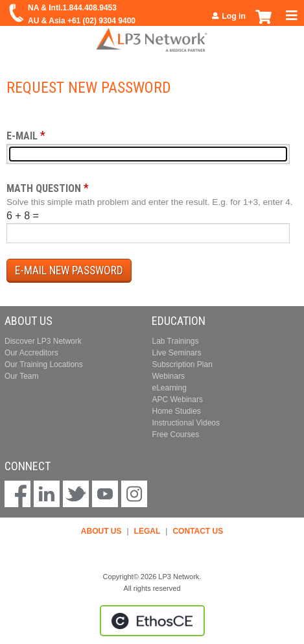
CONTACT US (198, 531)
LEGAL (147, 531)
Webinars (168, 376)
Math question (44, 188)
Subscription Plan (182, 364)
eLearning (169, 388)
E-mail (22, 136)
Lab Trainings (175, 341)
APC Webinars (177, 400)
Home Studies (176, 411)
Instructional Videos (186, 423)
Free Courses (175, 435)
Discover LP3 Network (43, 341)
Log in (234, 16)
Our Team (21, 376)
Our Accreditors (31, 353)
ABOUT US (101, 531)
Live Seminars (176, 353)
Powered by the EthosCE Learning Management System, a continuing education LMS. (152, 621)
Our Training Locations (44, 364)
